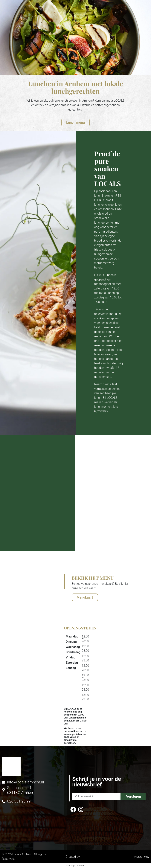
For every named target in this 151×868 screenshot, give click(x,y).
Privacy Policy (142, 857)
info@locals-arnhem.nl (25, 782)
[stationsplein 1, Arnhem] (21, 671)
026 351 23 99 (19, 801)
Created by (75, 857)
